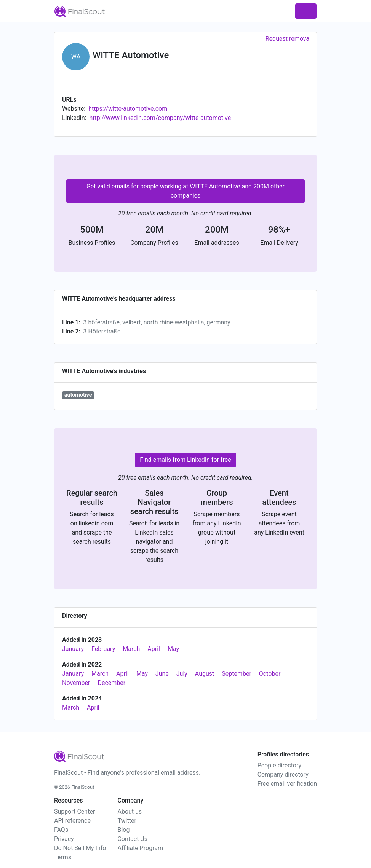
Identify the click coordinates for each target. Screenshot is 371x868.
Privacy (64, 839)
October (270, 674)
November (76, 683)
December (111, 683)
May (173, 649)
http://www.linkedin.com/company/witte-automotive (160, 118)
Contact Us (132, 839)
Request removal (288, 39)
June (162, 674)
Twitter (127, 821)
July (182, 674)
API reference (72, 821)
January (73, 649)
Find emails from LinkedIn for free (185, 460)
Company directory (283, 775)
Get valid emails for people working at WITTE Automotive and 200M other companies (185, 191)
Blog (123, 830)
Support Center (74, 811)
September (237, 674)
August (205, 674)
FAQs (61, 830)
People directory (279, 765)
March (131, 649)
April (154, 649)
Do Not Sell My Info (80, 848)
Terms (63, 857)
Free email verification (287, 784)
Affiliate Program (140, 848)
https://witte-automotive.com (128, 109)
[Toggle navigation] (306, 11)
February (103, 649)
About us (130, 811)
